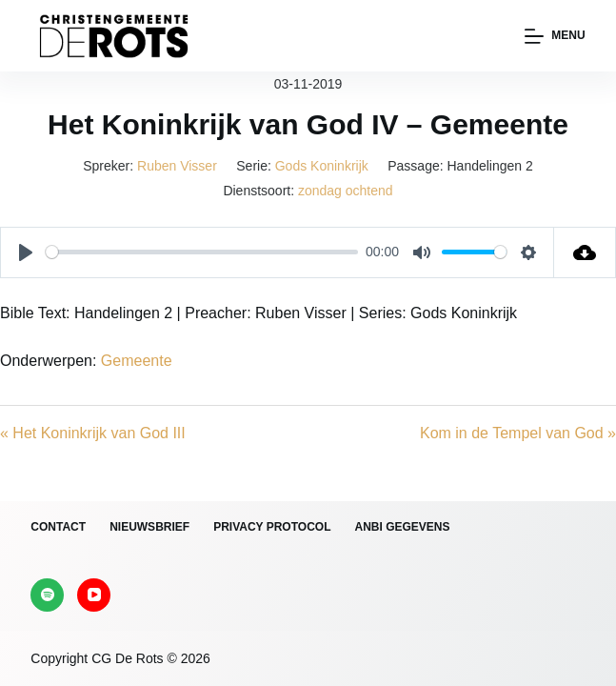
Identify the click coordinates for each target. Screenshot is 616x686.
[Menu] (555, 36)
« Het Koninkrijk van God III (93, 433)
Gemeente (137, 361)
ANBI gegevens (402, 527)
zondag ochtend (346, 191)
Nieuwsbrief (149, 527)
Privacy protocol (272, 527)
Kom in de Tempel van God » (518, 433)
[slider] (202, 252)
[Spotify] (47, 595)
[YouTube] (94, 595)
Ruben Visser (177, 166)
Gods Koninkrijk (322, 166)
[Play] (26, 252)
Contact (58, 527)
